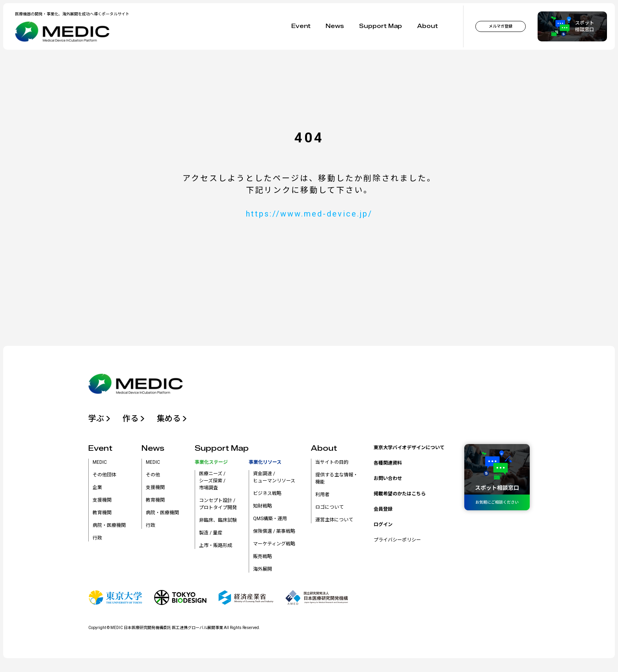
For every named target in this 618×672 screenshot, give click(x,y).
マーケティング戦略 (274, 544)
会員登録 (383, 509)
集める (172, 418)
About (427, 26)
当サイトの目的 (332, 462)
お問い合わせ (388, 478)
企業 (97, 487)
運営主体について (334, 520)
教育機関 (102, 513)
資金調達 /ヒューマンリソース (274, 477)
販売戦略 (262, 556)
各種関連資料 (388, 463)
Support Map (381, 26)
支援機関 (102, 500)
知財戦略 (262, 506)
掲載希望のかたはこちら (400, 494)
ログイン (383, 525)
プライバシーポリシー (397, 540)
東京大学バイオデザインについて (409, 448)
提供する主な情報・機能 (337, 478)
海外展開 (262, 569)
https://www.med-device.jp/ (309, 214)
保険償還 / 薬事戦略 (274, 531)
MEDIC (100, 462)
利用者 (322, 495)
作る (134, 418)
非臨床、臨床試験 (218, 520)
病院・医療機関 (109, 525)
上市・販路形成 (216, 545)
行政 (97, 538)
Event (301, 26)
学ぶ (100, 418)
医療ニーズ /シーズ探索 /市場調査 (212, 481)
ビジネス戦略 (267, 493)
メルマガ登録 (501, 26)
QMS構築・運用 (270, 519)
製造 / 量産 (211, 533)
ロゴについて (329, 507)
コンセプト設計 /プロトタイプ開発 (218, 504)
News (335, 26)
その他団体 (104, 475)
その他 (153, 475)
